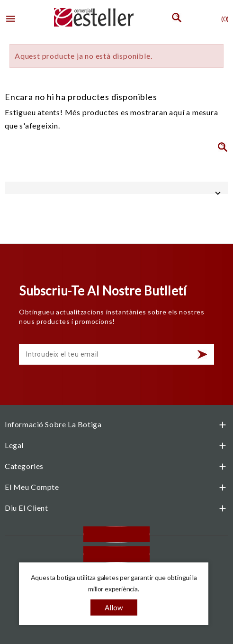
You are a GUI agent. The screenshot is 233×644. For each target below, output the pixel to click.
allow (114, 607)
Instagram (116, 554)
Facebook (116, 534)
